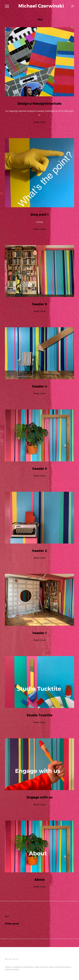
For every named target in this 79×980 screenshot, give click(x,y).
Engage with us (40, 797)
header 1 (39, 633)
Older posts (12, 924)
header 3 (40, 469)
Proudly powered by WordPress (19, 967)
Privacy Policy (12, 959)
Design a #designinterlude (39, 104)
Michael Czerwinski (41, 6)
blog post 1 (39, 215)
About (39, 880)
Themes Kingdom (12, 970)
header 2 (39, 551)
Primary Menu (6, 7)
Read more (40, 122)
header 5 (39, 304)
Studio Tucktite (39, 715)
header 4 (40, 386)
